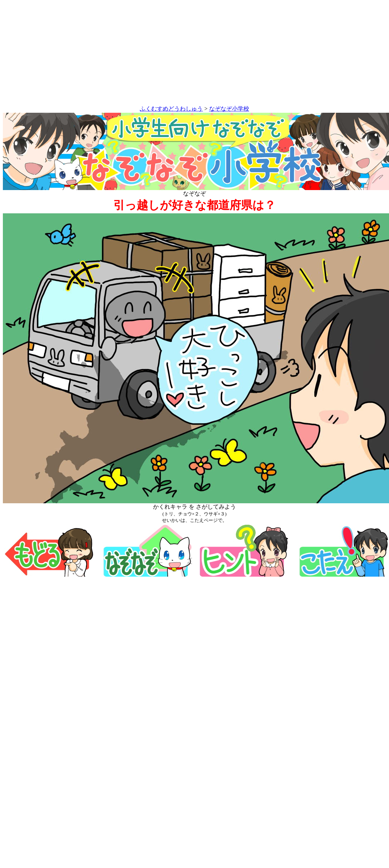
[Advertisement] (195, 54)
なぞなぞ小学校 (229, 109)
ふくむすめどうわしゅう (171, 109)
